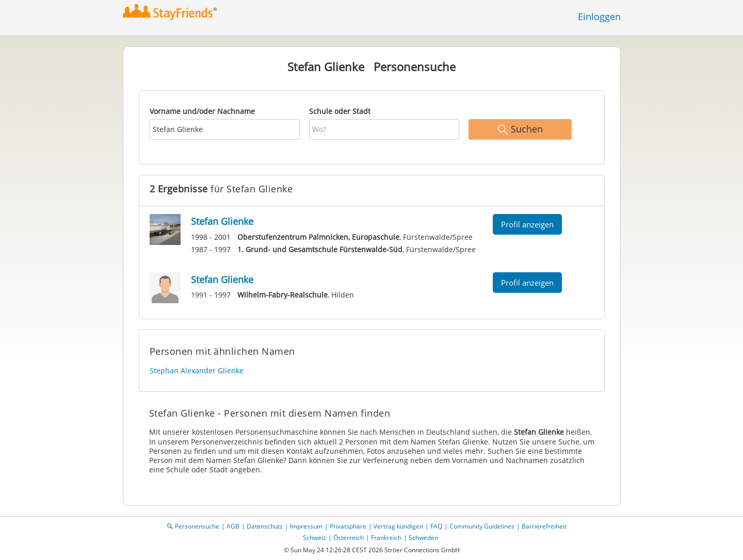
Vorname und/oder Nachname (202, 111)
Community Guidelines (482, 526)
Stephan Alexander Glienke (197, 370)
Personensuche (197, 526)
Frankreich (386, 538)
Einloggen (599, 17)
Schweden (423, 538)
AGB (233, 526)
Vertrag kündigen (398, 526)
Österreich (349, 538)
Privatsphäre (348, 526)
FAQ (436, 526)
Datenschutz (265, 526)
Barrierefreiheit (544, 526)
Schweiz (314, 538)
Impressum (306, 526)
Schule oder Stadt (340, 111)
